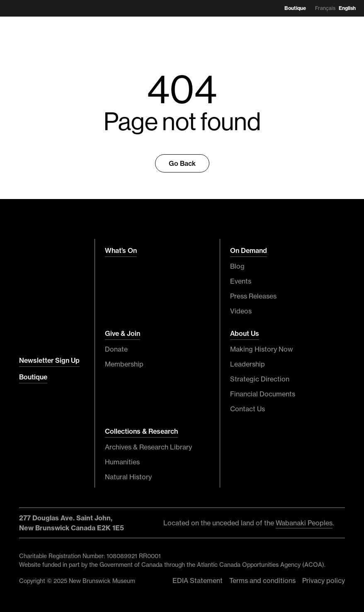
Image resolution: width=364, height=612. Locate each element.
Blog (237, 266)
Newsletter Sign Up (49, 360)
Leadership (248, 364)
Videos (241, 311)
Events (241, 281)
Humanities (122, 462)
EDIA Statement (198, 580)
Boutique (295, 8)
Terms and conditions (262, 580)
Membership (124, 364)
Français (325, 8)
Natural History (128, 477)
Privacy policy (324, 580)
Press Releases (253, 296)
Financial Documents (263, 394)
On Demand (249, 250)
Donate (116, 349)
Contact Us (248, 409)
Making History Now (262, 349)
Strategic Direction (260, 379)
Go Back (182, 163)
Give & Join (123, 333)
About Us (245, 333)
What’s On (121, 250)
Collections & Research (141, 431)
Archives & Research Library (148, 447)
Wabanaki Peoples (304, 523)
